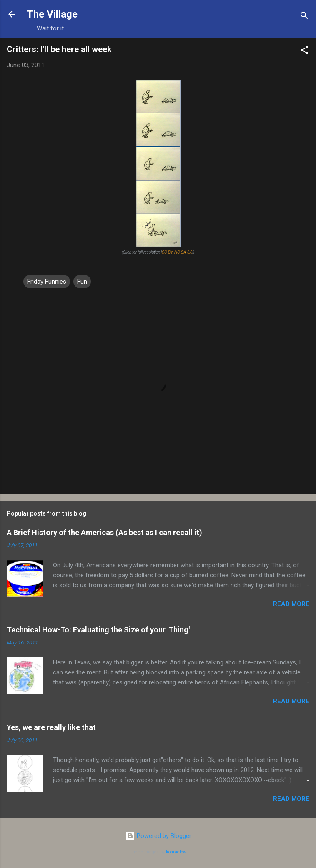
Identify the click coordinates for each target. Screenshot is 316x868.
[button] (304, 52)
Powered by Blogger (158, 836)
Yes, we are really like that (51, 727)
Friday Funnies (47, 282)
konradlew (176, 852)
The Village (52, 14)
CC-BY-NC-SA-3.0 (177, 252)
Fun (82, 282)
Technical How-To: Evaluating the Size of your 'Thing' (98, 630)
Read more (291, 604)
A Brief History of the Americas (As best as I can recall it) (104, 532)
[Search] (304, 17)
